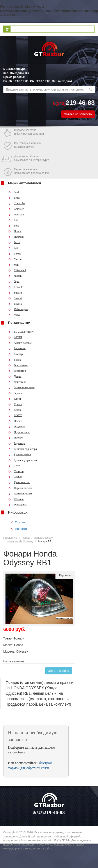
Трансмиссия (19, 482)
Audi (14, 192)
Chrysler (16, 209)
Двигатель (17, 382)
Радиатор (17, 443)
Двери (15, 376)
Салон (15, 465)
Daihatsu (16, 214)
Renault (15, 287)
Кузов (15, 410)
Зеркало (16, 393)
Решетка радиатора (23, 449)
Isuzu (14, 242)
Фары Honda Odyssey (20, 541)
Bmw (14, 198)
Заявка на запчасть (78, 114)
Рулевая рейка (20, 454)
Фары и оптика (20, 488)
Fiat (13, 220)
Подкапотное (19, 432)
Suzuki (15, 298)
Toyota (15, 304)
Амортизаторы (20, 343)
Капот (15, 399)
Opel (14, 281)
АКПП (15, 337)
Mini (14, 265)
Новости (21, 529)
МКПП (15, 415)
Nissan (15, 276)
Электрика (17, 504)
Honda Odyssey (43, 538)
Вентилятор (18, 365)
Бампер (16, 354)
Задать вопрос (59, 671)
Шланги (16, 499)
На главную (10, 538)
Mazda (15, 259)
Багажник (17, 348)
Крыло (15, 404)
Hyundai (16, 237)
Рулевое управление (23, 460)
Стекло (15, 477)
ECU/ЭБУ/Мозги (21, 332)
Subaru (15, 293)
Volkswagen (18, 309)
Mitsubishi (17, 270)
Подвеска (17, 426)
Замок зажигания (21, 387)
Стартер (16, 471)
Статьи (20, 522)
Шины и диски (20, 493)
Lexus (15, 254)
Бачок (15, 360)
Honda (15, 231)
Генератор (17, 371)
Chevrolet (17, 203)
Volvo (14, 315)
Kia (13, 248)
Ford (14, 226)
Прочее (15, 437)
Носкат (15, 421)
